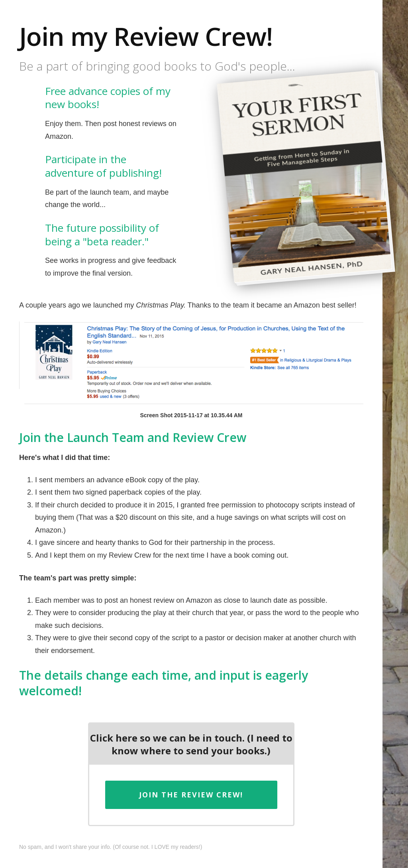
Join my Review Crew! (146, 36)
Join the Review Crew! (191, 795)
